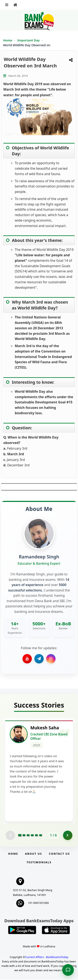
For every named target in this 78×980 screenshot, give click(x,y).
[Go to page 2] (24, 836)
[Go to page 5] (36, 836)
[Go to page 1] (20, 836)
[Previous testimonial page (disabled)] (10, 836)
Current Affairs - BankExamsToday (47, 957)
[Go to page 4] (32, 836)
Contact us (59, 854)
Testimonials (39, 863)
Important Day (29, 40)
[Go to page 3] (28, 836)
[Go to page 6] (41, 836)
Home (8, 40)
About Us (33, 854)
